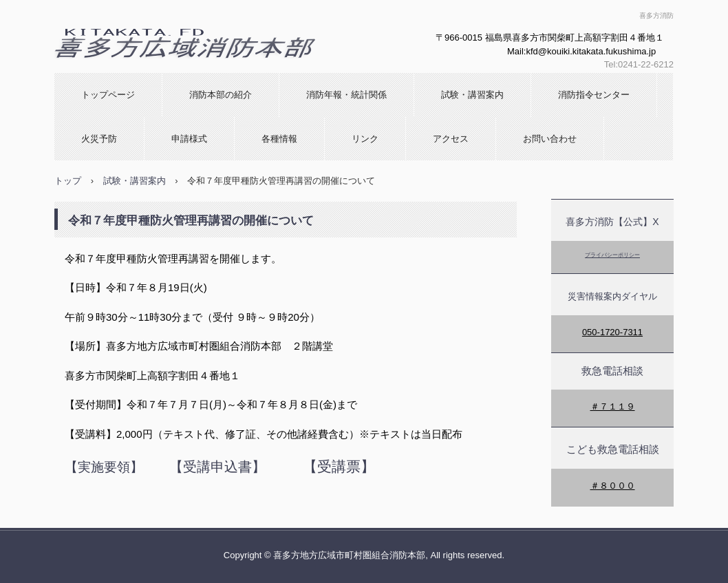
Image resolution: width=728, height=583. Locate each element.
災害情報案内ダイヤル (612, 296)
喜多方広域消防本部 (135, 72)
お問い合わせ (550, 139)
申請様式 (189, 139)
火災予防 (99, 139)
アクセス (451, 139)
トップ (68, 181)
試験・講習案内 (472, 95)
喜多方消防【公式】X (612, 222)
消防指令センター (594, 95)
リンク (365, 139)
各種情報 (279, 139)
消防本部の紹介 (221, 95)
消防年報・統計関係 (346, 95)
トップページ (108, 95)
